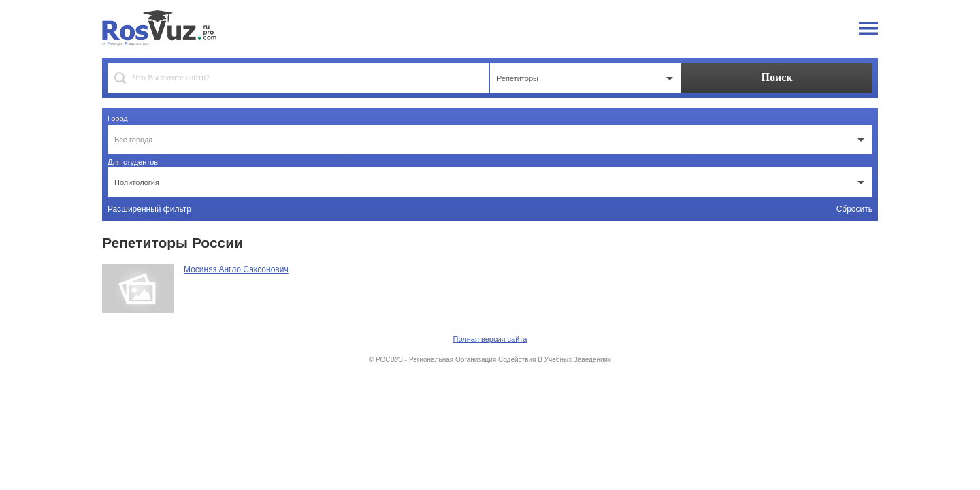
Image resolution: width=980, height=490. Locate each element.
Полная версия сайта (490, 339)
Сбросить (854, 209)
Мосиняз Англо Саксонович (236, 269)
